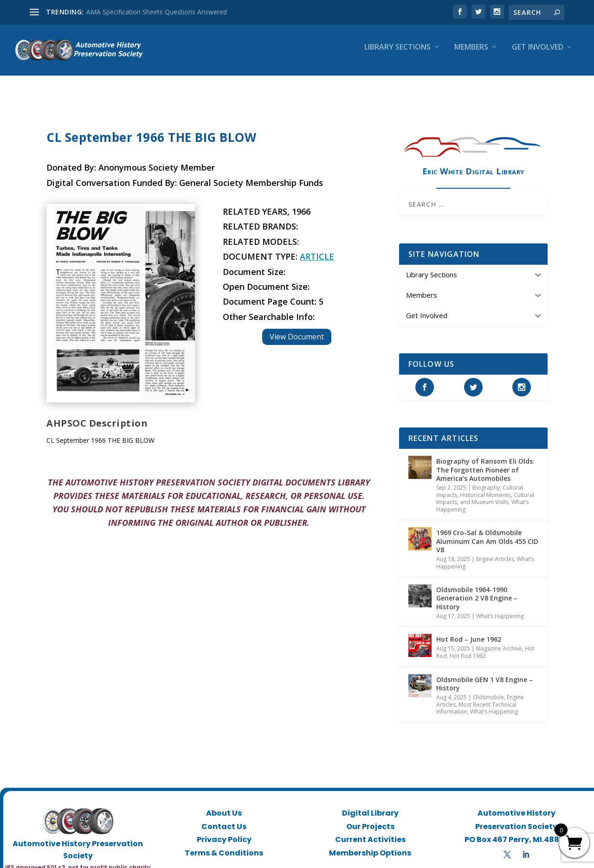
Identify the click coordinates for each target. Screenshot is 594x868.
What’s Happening (500, 608)
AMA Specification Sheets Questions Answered (157, 12)
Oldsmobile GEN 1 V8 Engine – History (484, 675)
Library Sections (397, 54)
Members (471, 54)
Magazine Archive (499, 640)
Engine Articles (495, 551)
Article (317, 248)
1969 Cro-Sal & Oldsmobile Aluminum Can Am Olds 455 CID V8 (487, 533)
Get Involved (538, 54)
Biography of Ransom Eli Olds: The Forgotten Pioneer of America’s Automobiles (485, 461)
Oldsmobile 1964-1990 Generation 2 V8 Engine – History (477, 590)
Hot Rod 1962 (468, 648)
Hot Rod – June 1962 (469, 631)
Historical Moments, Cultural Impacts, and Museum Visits (485, 490)
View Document (297, 328)
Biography (486, 479)
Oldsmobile (488, 689)
